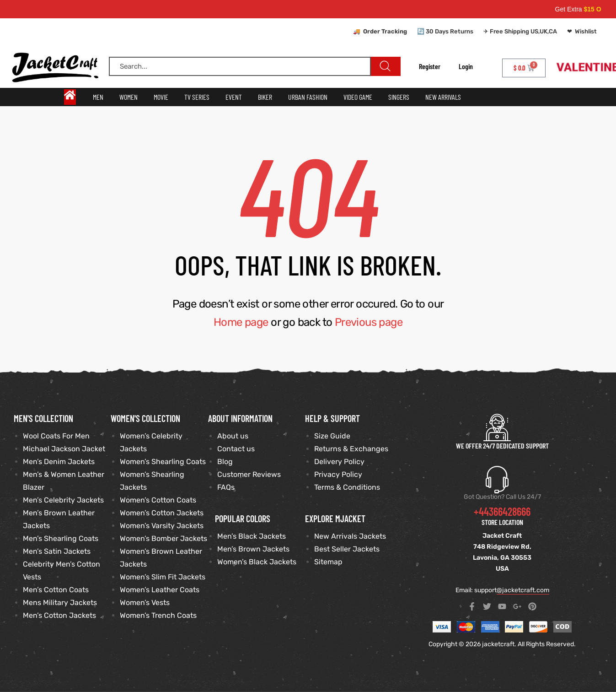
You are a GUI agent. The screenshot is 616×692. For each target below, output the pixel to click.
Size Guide (332, 436)
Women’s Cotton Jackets (162, 513)
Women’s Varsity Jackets (162, 526)
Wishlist (586, 31)
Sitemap (328, 562)
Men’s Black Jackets (252, 536)
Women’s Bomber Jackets (163, 538)
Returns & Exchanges (351, 449)
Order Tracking (385, 31)
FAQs (226, 487)
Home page (241, 322)
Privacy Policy (338, 474)
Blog (225, 462)
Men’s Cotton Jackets (59, 615)
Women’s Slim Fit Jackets (163, 577)
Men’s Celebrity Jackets (63, 500)
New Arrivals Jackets (350, 536)
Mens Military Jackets (60, 603)
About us (233, 436)
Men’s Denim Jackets (59, 462)
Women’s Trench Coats (158, 615)
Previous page (369, 322)
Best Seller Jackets (347, 549)
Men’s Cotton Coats (56, 590)
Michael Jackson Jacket (64, 449)
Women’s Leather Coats (160, 590)
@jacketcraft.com (523, 590)
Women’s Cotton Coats (158, 500)
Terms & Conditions (347, 487)
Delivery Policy (339, 462)
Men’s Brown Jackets (253, 549)
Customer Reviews (249, 474)
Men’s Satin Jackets (57, 551)
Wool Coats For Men (56, 436)
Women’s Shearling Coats (163, 462)
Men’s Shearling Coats (61, 538)
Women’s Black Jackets (257, 562)
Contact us (236, 449)
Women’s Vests (145, 603)
